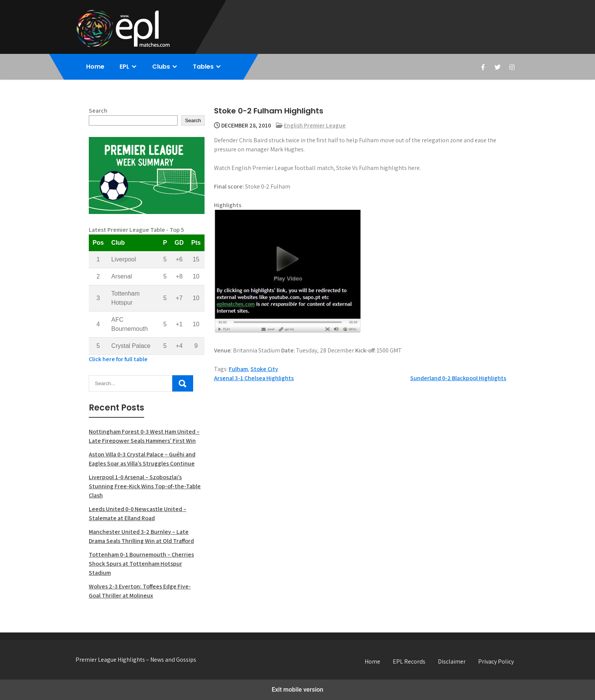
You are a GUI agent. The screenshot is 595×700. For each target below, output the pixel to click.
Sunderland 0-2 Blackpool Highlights (458, 378)
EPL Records (409, 661)
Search (98, 111)
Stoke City (264, 369)
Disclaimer (452, 661)
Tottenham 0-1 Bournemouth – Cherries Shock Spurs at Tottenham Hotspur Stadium (141, 564)
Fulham (238, 369)
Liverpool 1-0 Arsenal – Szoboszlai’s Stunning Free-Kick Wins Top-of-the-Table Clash (145, 486)
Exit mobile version (297, 690)
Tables (203, 67)
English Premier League (315, 125)
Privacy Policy (496, 661)
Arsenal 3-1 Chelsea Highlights (254, 378)
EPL (124, 67)
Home (95, 67)
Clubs (161, 67)
